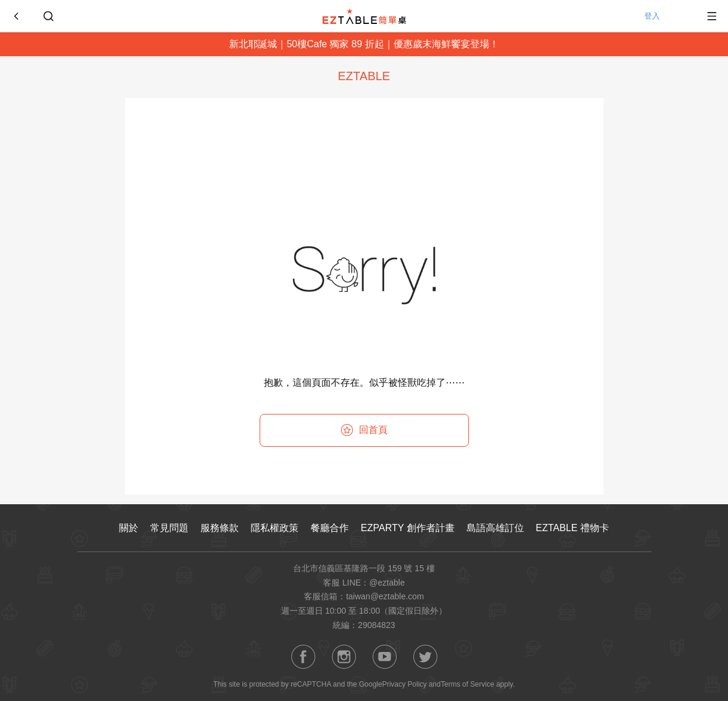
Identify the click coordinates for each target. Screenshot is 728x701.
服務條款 (220, 528)
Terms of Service (467, 684)
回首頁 (364, 430)
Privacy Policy (405, 684)
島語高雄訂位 (495, 528)
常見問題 (169, 528)
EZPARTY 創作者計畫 (407, 528)
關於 (129, 528)
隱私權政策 (275, 528)
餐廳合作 (330, 528)
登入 (665, 16)
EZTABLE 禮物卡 (572, 528)
